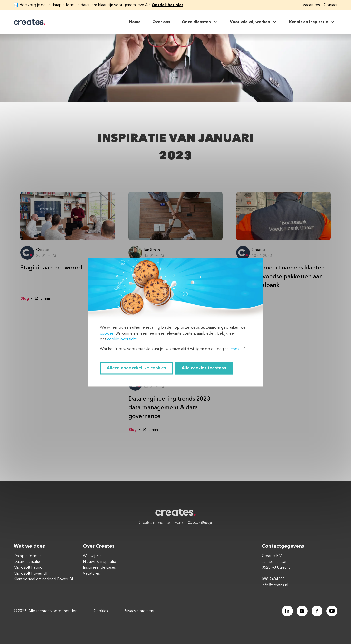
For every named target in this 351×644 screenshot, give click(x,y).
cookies (107, 333)
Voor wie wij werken (254, 22)
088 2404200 (273, 579)
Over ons (161, 22)
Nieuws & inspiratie (99, 562)
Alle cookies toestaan (204, 368)
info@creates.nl (275, 585)
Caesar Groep (200, 523)
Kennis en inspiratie (312, 22)
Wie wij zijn (92, 556)
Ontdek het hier (167, 5)
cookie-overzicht (122, 339)
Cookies (101, 611)
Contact (331, 5)
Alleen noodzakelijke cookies (136, 368)
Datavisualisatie (27, 562)
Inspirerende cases (99, 568)
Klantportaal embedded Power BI (43, 579)
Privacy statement (139, 611)
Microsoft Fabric (28, 568)
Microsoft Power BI (30, 574)
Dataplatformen (28, 556)
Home (135, 22)
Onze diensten (200, 22)
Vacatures (311, 5)
